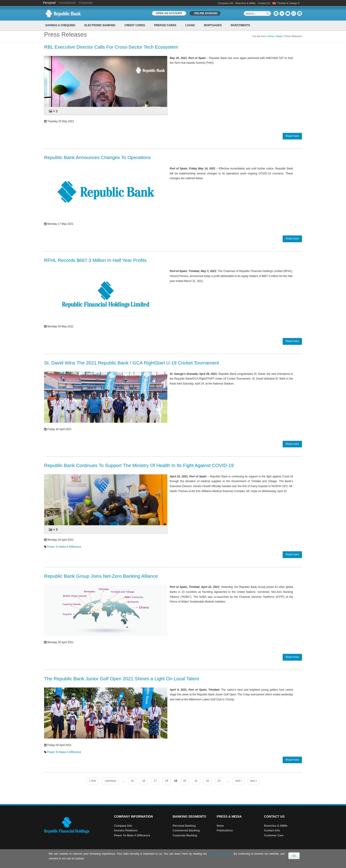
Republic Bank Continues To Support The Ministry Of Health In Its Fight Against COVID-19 (139, 465)
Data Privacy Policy (220, 854)
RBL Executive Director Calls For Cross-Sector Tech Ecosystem (111, 47)
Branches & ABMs (246, 3)
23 (219, 781)
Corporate (85, 3)
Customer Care (274, 835)
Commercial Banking (186, 830)
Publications (225, 830)
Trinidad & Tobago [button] (288, 3)
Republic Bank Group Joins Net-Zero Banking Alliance (101, 576)
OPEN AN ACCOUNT (169, 13)
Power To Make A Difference (64, 547)
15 (132, 781)
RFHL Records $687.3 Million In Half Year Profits (95, 260)
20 (185, 781)
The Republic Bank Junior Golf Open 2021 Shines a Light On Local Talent (122, 679)
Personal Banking (184, 826)
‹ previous (110, 781)
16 (144, 781)
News (279, 36)
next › (239, 781)
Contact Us (264, 3)
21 (196, 781)
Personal (50, 3)
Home (271, 36)
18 (167, 781)
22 (207, 781)
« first (92, 781)
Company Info (226, 3)
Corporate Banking (185, 835)
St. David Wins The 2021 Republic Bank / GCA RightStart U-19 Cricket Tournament (132, 363)
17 (155, 781)
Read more (292, 136)
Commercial (67, 3)
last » (254, 781)
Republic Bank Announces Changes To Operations (97, 157)
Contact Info (272, 830)
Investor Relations (126, 830)
